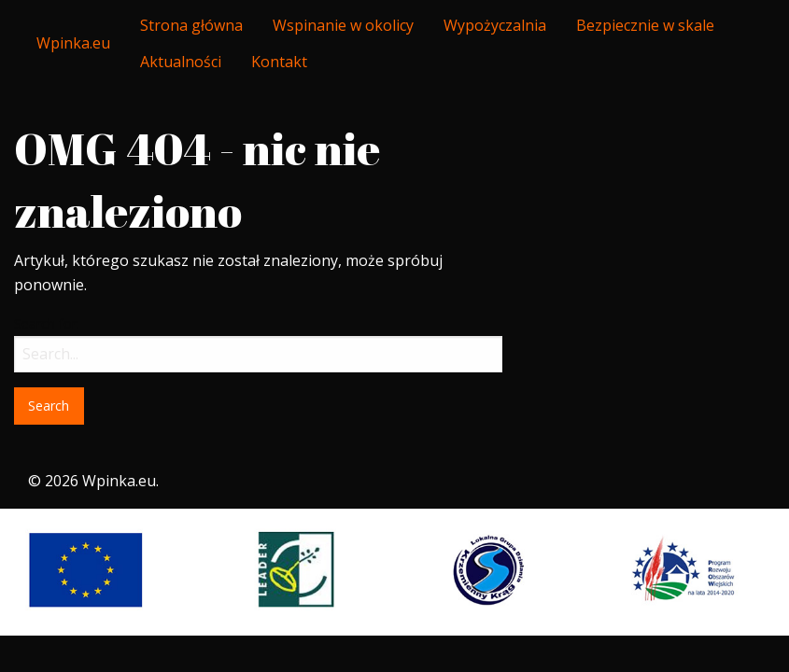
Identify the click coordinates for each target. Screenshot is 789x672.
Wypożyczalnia (495, 25)
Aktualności (181, 62)
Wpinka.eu (73, 43)
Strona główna (191, 25)
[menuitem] (191, 25)
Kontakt (279, 62)
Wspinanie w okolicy (343, 25)
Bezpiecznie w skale (645, 25)
